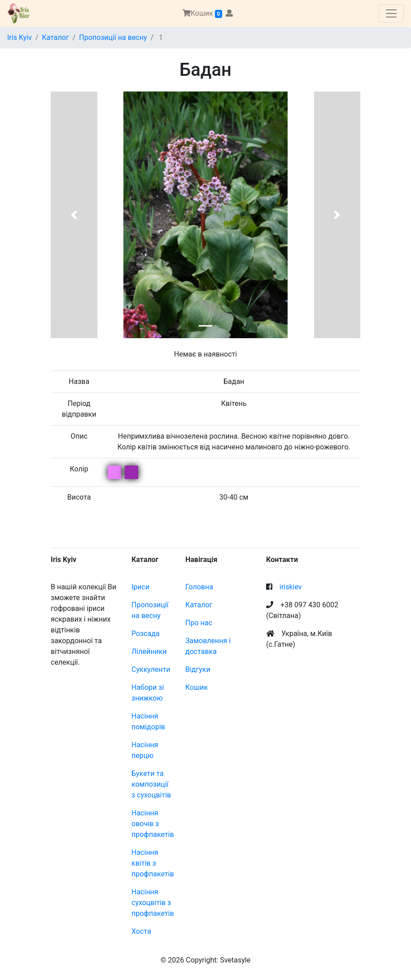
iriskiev (291, 587)
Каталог (55, 37)
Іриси (140, 587)
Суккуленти (151, 669)
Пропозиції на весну (113, 37)
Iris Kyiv (20, 37)
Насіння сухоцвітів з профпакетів (153, 903)
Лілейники (149, 651)
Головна (199, 587)
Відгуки (198, 669)
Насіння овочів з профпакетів (153, 824)
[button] (74, 215)
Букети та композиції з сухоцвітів (151, 784)
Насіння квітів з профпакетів (153, 863)
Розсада (146, 634)
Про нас (199, 623)
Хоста (141, 931)
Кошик (202, 13)
